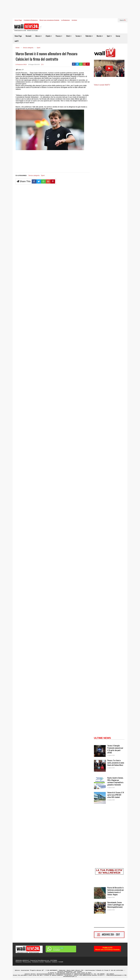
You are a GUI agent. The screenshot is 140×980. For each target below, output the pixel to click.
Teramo (78, 36)
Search (123, 20)
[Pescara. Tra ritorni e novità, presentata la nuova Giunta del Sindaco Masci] (100, 766)
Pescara (59, 36)
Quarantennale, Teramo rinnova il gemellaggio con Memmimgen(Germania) (116, 905)
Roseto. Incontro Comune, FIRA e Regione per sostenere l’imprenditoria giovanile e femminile (115, 781)
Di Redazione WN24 (21, 65)
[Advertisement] (23, 161)
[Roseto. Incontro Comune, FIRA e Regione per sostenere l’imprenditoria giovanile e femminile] (100, 783)
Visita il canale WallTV (102, 85)
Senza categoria (34, 175)
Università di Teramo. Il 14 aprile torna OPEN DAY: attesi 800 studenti (116, 795)
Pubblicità (48, 962)
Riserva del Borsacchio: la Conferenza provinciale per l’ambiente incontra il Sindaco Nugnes (116, 891)
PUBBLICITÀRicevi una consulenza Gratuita (107, 949)
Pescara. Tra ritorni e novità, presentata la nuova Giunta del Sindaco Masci (116, 763)
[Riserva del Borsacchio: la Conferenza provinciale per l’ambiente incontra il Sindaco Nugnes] (100, 893)
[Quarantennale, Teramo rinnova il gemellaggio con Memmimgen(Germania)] (100, 908)
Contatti (61, 962)
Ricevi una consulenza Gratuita (49, 20)
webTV (17, 41)
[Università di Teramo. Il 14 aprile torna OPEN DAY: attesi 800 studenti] (100, 798)
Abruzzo (38, 36)
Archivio (74, 20)
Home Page (18, 20)
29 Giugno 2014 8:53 (34, 65)
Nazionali (29, 36)
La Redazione (65, 20)
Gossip (118, 36)
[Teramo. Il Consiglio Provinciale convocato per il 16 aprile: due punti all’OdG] (100, 751)
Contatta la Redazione (31, 20)
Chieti (69, 36)
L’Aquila (49, 36)
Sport (109, 36)
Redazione (19, 962)
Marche (100, 36)
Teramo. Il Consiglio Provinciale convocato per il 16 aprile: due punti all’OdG (115, 749)
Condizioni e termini (38, 962)
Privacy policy (27, 962)
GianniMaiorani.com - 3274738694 (47, 960)
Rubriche (89, 36)
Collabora (55, 962)
